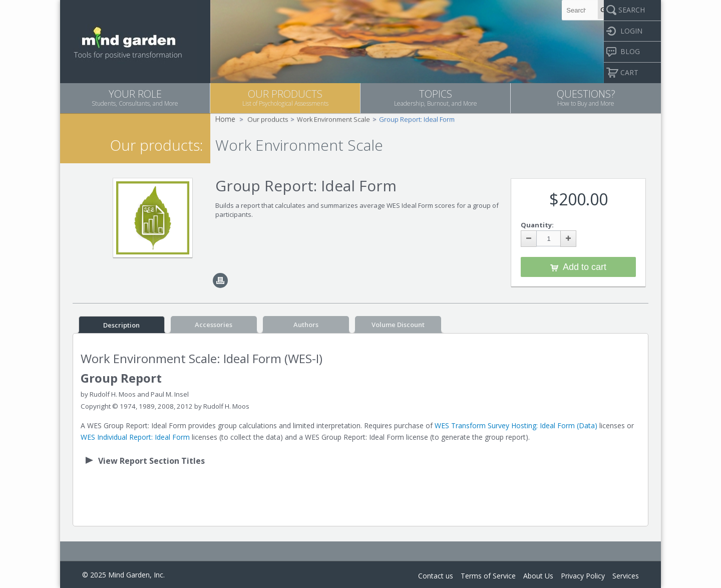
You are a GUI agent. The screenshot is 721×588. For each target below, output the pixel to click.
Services (626, 576)
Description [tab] (121, 325)
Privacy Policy (583, 576)
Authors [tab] (306, 325)
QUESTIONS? (586, 97)
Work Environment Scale (333, 119)
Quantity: (537, 225)
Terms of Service (488, 576)
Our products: (156, 145)
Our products (268, 119)
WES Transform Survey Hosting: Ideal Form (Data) (516, 425)
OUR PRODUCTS (285, 97)
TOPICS (435, 97)
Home (225, 119)
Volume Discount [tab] (398, 325)
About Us (538, 576)
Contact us (436, 576)
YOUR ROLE (135, 97)
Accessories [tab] (214, 325)
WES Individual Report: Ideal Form (135, 437)
